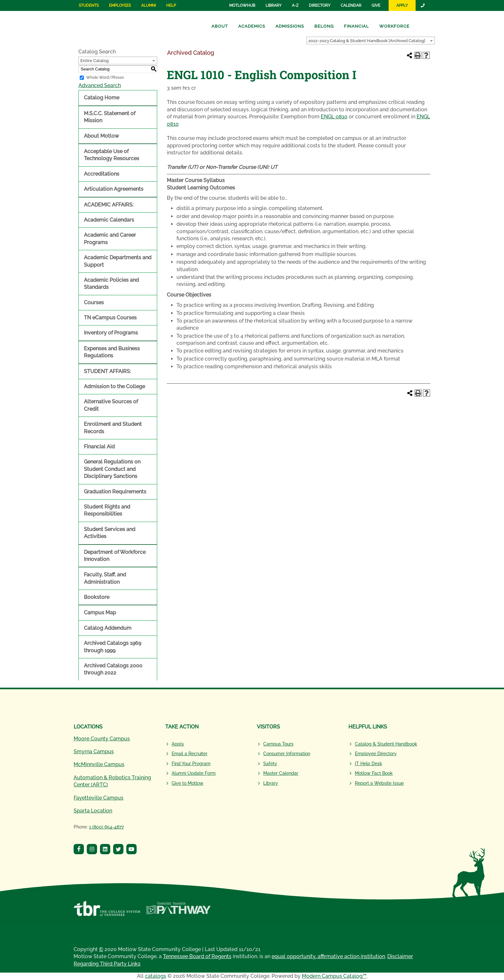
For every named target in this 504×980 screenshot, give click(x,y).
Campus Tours (278, 744)
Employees (120, 5)
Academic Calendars (109, 220)
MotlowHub (242, 5)
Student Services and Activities (110, 533)
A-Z (295, 5)
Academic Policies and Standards (111, 284)
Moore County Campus (102, 739)
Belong (324, 26)
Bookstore (97, 597)
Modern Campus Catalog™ (334, 976)
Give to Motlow (188, 783)
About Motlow (101, 136)
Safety (270, 764)
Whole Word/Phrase (105, 78)
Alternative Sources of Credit (111, 405)
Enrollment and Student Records (113, 428)
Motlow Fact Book (374, 773)
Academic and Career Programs (110, 238)
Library (274, 5)
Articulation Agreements (114, 189)
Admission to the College (114, 386)
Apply (402, 5)
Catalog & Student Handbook (386, 744)
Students (89, 5)
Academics (252, 26)
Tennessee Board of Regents (197, 956)
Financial (356, 26)
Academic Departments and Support (118, 261)
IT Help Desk (369, 764)
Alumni (148, 5)
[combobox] (371, 41)
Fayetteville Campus (99, 798)
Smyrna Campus (94, 751)
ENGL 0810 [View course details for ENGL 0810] (334, 117)
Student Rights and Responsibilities (107, 510)
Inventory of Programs (111, 333)
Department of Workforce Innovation (115, 556)
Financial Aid (99, 447)
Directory (320, 5)
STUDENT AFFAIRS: (107, 371)
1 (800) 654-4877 (106, 827)
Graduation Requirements (115, 492)
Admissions (290, 26)
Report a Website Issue (379, 783)
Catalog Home (102, 98)
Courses (94, 302)
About (220, 26)
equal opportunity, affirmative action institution (328, 956)
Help (171, 5)
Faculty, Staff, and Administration (105, 578)
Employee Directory (376, 754)
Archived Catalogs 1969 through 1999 (113, 647)
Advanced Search (100, 85)
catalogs (156, 976)
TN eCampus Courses (110, 318)
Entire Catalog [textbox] (94, 61)
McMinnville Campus (99, 764)
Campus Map (100, 613)
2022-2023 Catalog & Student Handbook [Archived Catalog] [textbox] (367, 41)
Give (376, 5)
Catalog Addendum (108, 628)
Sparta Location (93, 811)
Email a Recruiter (189, 754)
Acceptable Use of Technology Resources (112, 155)
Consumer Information (287, 754)
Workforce (394, 26)
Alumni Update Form (194, 773)
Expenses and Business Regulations (112, 352)
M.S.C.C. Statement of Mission (110, 117)
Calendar (351, 5)
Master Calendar (281, 773)
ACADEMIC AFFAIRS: (109, 205)
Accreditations (102, 174)
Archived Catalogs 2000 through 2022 (113, 669)
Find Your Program (191, 764)
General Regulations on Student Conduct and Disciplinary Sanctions (112, 469)
